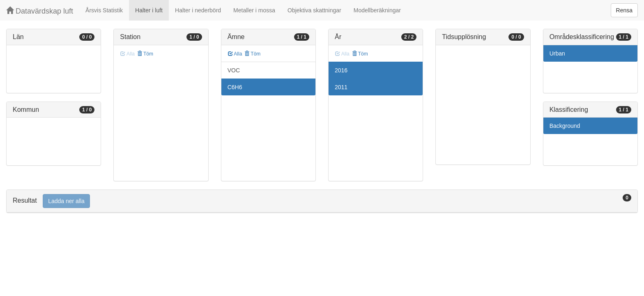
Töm (145, 54)
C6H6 (235, 87)
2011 (341, 87)
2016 (341, 70)
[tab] (322, 201)
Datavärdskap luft (40, 11)
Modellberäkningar (377, 10)
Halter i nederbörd (198, 10)
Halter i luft (149, 10)
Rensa (624, 10)
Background (565, 126)
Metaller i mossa (254, 10)
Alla (235, 54)
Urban (557, 53)
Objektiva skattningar (314, 10)
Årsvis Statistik (104, 10)
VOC (234, 70)
